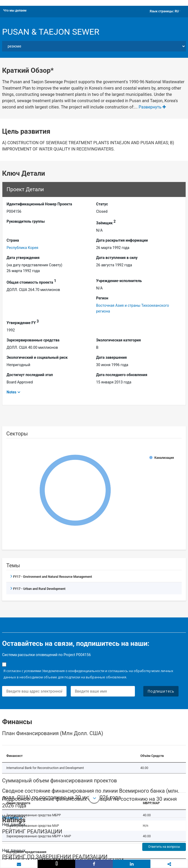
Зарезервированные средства (33, 340)
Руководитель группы (26, 221)
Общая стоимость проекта (31, 282)
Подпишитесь (161, 691)
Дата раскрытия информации (122, 240)
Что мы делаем (15, 11)
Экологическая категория (119, 340)
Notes (11, 392)
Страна (13, 240)
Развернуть (152, 107)
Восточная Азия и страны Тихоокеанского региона (133, 308)
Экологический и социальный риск (37, 357)
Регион (102, 298)
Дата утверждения (23, 258)
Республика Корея (22, 248)
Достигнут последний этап (30, 375)
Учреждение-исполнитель (119, 281)
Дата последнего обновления (122, 375)
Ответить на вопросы (164, 847)
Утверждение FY (23, 322)
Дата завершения (112, 357)
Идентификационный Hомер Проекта (39, 204)
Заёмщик (106, 222)
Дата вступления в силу (117, 258)
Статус (102, 204)
